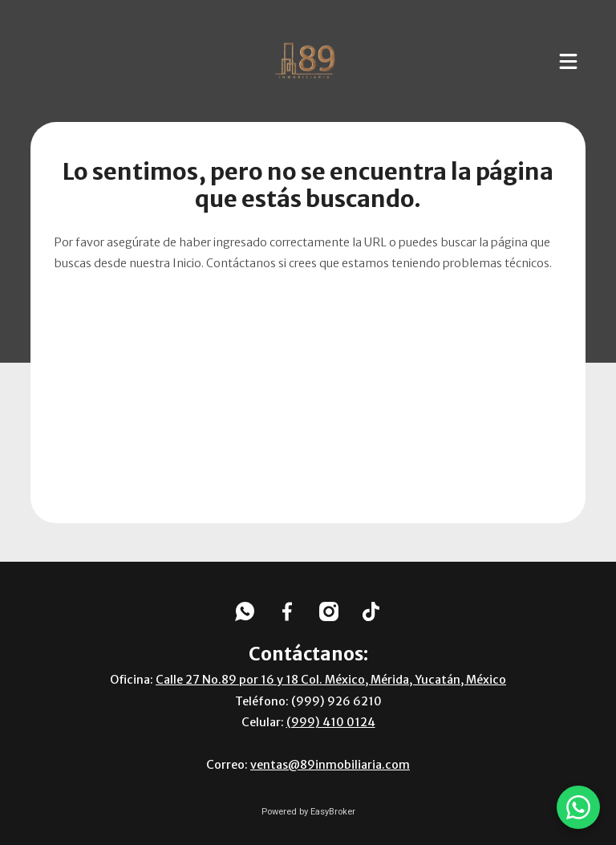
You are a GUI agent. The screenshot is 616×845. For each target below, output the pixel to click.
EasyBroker (333, 812)
